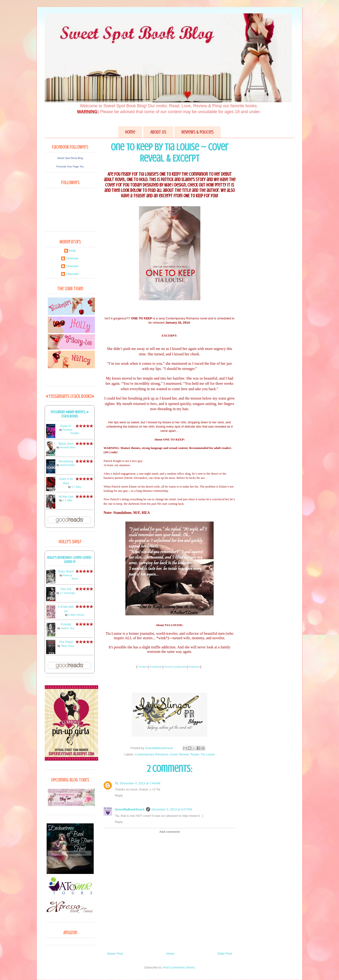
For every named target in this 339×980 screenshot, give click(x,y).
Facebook (156, 667)
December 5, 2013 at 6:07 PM (172, 809)
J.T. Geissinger (68, 593)
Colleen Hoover (76, 615)
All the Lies (66, 497)
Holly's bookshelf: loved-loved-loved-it (70, 560)
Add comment (170, 832)
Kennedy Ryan (68, 447)
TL (117, 783)
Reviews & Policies (198, 132)
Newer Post (115, 954)
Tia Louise (208, 754)
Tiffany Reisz (67, 646)
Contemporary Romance (152, 754)
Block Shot (66, 444)
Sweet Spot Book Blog (70, 158)
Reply (119, 796)
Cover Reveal (179, 754)
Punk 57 (66, 426)
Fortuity (66, 624)
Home (130, 132)
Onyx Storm (66, 571)
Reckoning (66, 461)
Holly (72, 251)
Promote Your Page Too (70, 167)
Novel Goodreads (175, 667)
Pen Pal (66, 589)
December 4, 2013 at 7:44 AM (140, 783)
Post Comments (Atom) (179, 967)
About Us (158, 132)
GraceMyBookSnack (130, 809)
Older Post (225, 954)
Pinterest (194, 667)
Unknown (72, 258)
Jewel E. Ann (68, 628)
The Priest (66, 642)
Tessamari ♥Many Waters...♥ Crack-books (70, 414)
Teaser (195, 754)
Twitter (143, 667)
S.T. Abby (76, 487)
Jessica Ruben (68, 465)
